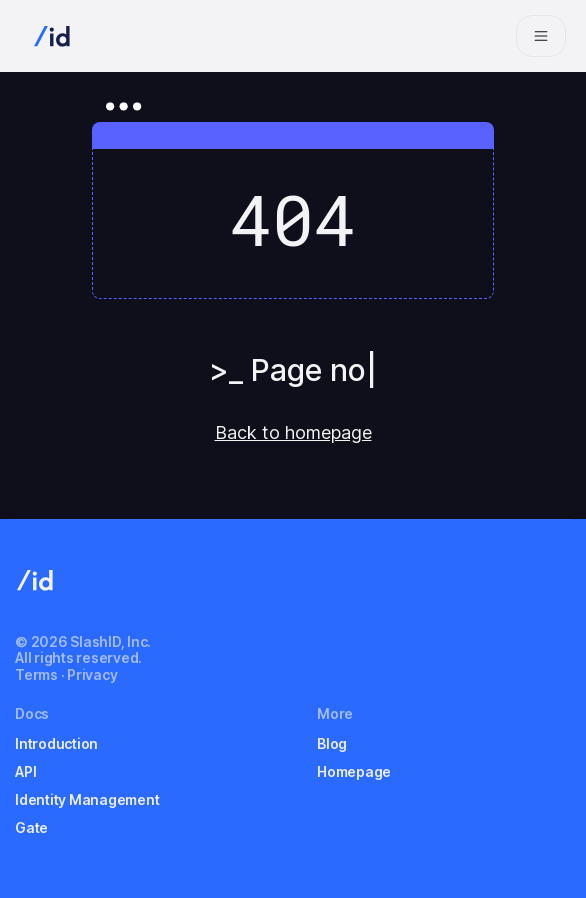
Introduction (56, 743)
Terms (36, 674)
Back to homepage (293, 432)
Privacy (92, 674)
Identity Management (87, 799)
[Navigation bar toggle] (541, 36)
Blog (332, 743)
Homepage (354, 771)
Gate (31, 827)
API (25, 771)
